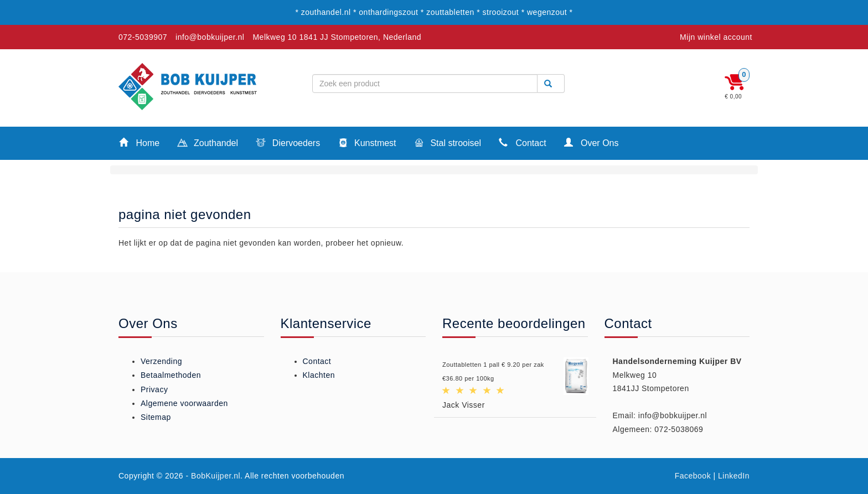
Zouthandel (208, 144)
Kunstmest (367, 144)
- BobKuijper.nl (213, 476)
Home (139, 142)
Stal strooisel (448, 144)
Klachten (319, 375)
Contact (523, 142)
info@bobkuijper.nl (210, 37)
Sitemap (156, 417)
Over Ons (591, 142)
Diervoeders (288, 144)
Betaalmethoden (171, 375)
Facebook (693, 476)
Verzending (161, 361)
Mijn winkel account (716, 37)
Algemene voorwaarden (184, 403)
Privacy (154, 389)
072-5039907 (143, 37)
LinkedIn (734, 476)
